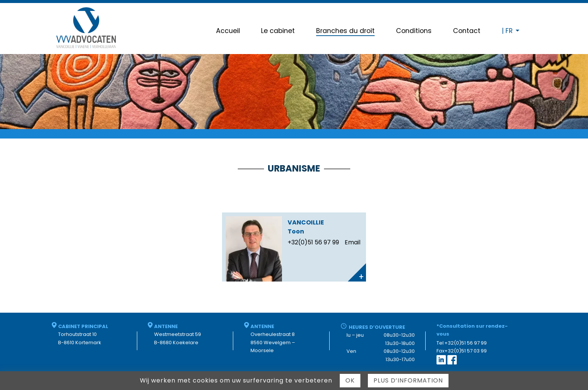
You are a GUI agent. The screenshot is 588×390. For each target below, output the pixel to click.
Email (352, 242)
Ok (350, 380)
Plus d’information (408, 380)
